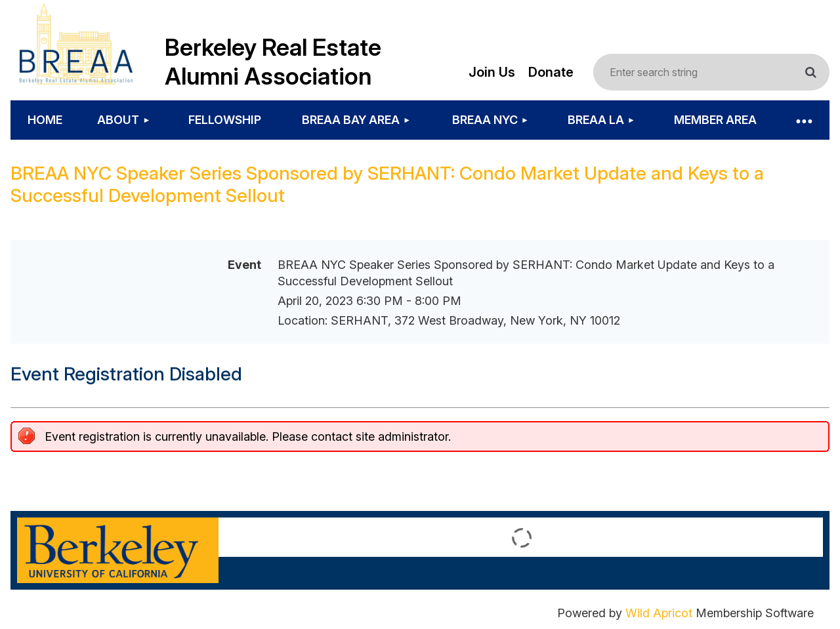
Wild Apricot (659, 613)
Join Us (492, 72)
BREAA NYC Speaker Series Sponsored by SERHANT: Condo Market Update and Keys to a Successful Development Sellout (387, 184)
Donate (551, 72)
